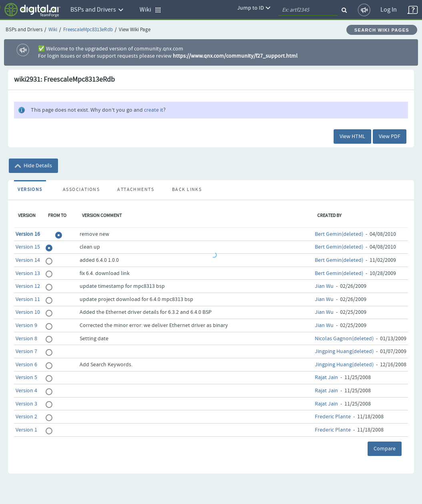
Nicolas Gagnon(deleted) (344, 339)
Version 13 (28, 273)
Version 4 (26, 391)
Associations (81, 190)
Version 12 (28, 286)
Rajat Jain (326, 377)
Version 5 (26, 377)
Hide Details (33, 166)
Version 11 (28, 299)
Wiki (53, 30)
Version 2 (26, 417)
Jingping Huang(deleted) (344, 351)
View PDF (390, 137)
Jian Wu (324, 286)
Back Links (187, 190)
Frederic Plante (333, 417)
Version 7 (26, 351)
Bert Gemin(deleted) (339, 234)
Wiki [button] (150, 10)
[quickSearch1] (308, 10)
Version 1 (26, 430)
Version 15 (28, 247)
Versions (30, 190)
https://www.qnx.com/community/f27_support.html (235, 56)
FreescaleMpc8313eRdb (88, 30)
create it (154, 110)
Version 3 (26, 404)
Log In (389, 10)
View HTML (352, 137)
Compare (385, 449)
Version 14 (28, 260)
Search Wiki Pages (382, 30)
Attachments (136, 190)
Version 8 (26, 339)
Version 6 (26, 365)
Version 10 (28, 312)
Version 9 (26, 325)
